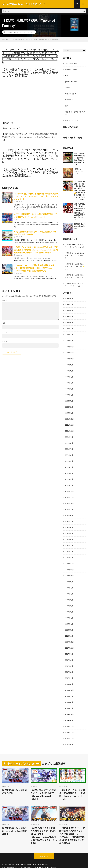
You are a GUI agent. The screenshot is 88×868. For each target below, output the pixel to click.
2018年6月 (69, 617)
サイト (5, 342)
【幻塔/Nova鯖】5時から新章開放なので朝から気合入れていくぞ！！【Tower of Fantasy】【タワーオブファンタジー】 (36, 197)
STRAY (68, 88)
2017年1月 (69, 671)
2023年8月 (69, 297)
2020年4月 (69, 534)
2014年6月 (69, 712)
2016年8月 (69, 677)
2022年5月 (69, 386)
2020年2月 (69, 546)
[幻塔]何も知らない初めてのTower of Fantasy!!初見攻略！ (15, 823)
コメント (5, 300)
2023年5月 (69, 315)
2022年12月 (69, 344)
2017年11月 (69, 641)
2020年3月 (69, 540)
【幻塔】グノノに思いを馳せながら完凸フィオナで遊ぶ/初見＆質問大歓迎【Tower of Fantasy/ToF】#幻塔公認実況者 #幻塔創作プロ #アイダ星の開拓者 (36, 250)
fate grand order (71, 70)
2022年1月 (69, 410)
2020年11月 (69, 493)
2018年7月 (69, 611)
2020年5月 (69, 528)
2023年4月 (69, 321)
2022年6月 (69, 380)
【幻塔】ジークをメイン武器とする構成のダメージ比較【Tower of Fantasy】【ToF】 (72, 786)
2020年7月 (69, 516)
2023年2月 (69, 332)
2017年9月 (69, 647)
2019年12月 (69, 558)
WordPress (7, 863)
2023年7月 (69, 303)
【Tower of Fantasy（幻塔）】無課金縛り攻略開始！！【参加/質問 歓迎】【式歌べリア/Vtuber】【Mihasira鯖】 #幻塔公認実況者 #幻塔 (34, 268)
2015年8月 (69, 694)
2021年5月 (69, 457)
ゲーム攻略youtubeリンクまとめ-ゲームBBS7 (32, 857)
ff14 (67, 76)
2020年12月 (69, 487)
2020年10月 (69, 499)
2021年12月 (69, 415)
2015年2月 (69, 700)
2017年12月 (69, 635)
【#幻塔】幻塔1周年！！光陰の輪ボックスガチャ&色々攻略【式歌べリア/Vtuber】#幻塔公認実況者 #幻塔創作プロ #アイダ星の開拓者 (72, 827)
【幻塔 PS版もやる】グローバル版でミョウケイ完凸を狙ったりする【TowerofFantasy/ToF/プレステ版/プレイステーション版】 (44, 827)
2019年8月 (69, 576)
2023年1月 (69, 338)
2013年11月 (69, 724)
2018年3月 (69, 623)
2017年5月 (69, 659)
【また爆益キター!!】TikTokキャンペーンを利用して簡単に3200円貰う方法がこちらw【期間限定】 (30, 73)
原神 (67, 105)
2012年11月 (69, 730)
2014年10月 (69, 706)
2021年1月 (69, 481)
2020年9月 (69, 504)
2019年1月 (69, 605)
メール (5, 333)
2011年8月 (69, 736)
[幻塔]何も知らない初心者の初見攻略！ (80, 226)
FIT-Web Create (43, 859)
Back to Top (44, 849)
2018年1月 (69, 629)
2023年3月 (69, 326)
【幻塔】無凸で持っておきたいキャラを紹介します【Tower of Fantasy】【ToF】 (44, 786)
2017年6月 (69, 653)
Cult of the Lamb (71, 64)
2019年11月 (69, 564)
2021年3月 (69, 469)
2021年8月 (69, 439)
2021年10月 (69, 427)
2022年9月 (69, 362)
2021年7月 (69, 445)
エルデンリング (71, 94)
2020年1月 (69, 552)
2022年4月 (69, 392)
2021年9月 (69, 433)
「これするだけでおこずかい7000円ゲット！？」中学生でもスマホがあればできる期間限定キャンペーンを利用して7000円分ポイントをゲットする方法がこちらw (30, 57)
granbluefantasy (71, 82)
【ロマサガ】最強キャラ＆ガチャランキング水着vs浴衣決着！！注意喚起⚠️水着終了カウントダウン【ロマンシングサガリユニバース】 (80, 190)
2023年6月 (69, 309)
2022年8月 (69, 368)
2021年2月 (69, 475)
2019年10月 (69, 570)
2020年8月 (69, 510)
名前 (4, 323)
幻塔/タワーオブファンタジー (24, 33)
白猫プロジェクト (71, 120)
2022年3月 (69, 398)
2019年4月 (69, 588)
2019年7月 (69, 582)
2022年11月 (69, 350)
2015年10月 (69, 682)
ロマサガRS (69, 99)
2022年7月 (69, 374)
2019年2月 (69, 599)
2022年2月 (69, 404)
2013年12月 (69, 718)
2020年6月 (69, 522)
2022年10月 (69, 356)
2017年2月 (69, 665)
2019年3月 (69, 593)
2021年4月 (69, 463)
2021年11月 (69, 421)
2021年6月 (69, 451)
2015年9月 (69, 688)
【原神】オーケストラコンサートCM (79, 171)
